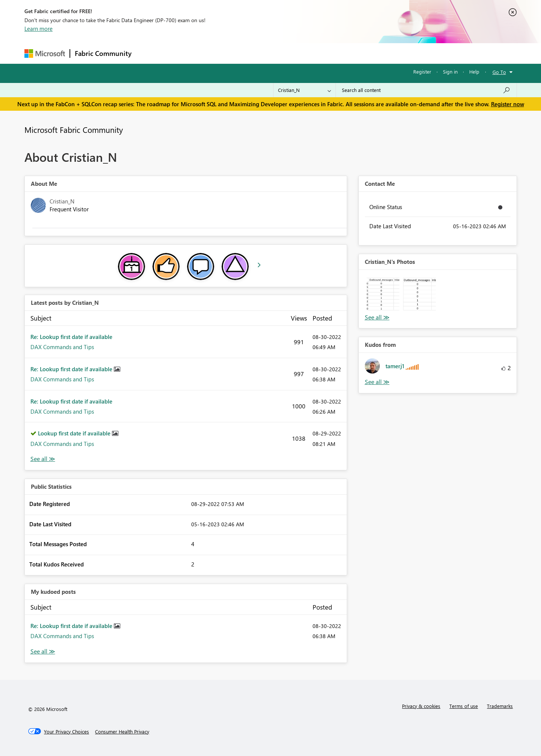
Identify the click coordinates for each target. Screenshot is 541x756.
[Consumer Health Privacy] (122, 732)
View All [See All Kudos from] (377, 382)
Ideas (212, 53)
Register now (508, 104)
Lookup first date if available (75, 433)
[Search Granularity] (305, 90)
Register (422, 72)
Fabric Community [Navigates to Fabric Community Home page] (103, 53)
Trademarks (500, 706)
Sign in (450, 72)
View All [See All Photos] (377, 317)
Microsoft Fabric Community (74, 130)
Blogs (280, 53)
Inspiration (182, 53)
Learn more (39, 29)
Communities (246, 53)
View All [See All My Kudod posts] (43, 651)
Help (474, 72)
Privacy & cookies (421, 706)
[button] (383, 294)
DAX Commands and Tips (62, 347)
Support (340, 53)
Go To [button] (499, 72)
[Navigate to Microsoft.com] (45, 53)
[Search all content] (426, 90)
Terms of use (464, 706)
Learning (308, 53)
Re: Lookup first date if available (71, 337)
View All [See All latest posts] (43, 459)
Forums (149, 53)
